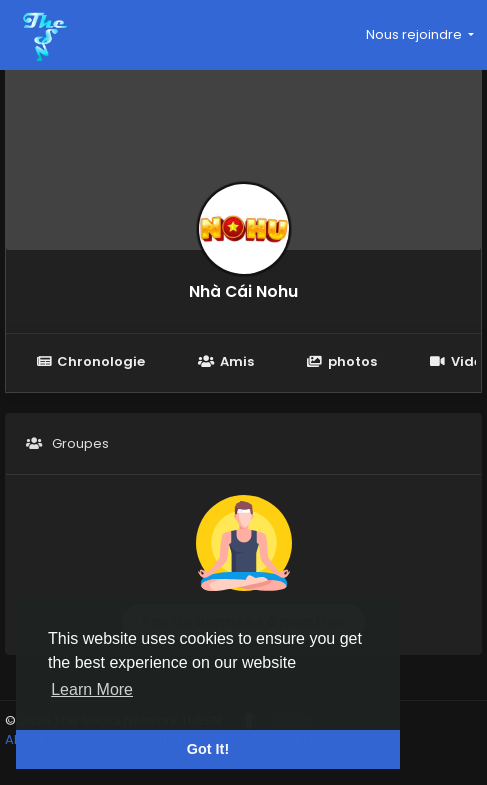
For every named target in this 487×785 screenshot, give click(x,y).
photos (342, 361)
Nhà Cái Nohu (243, 291)
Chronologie (90, 361)
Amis (225, 361)
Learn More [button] (92, 689)
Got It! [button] (208, 749)
